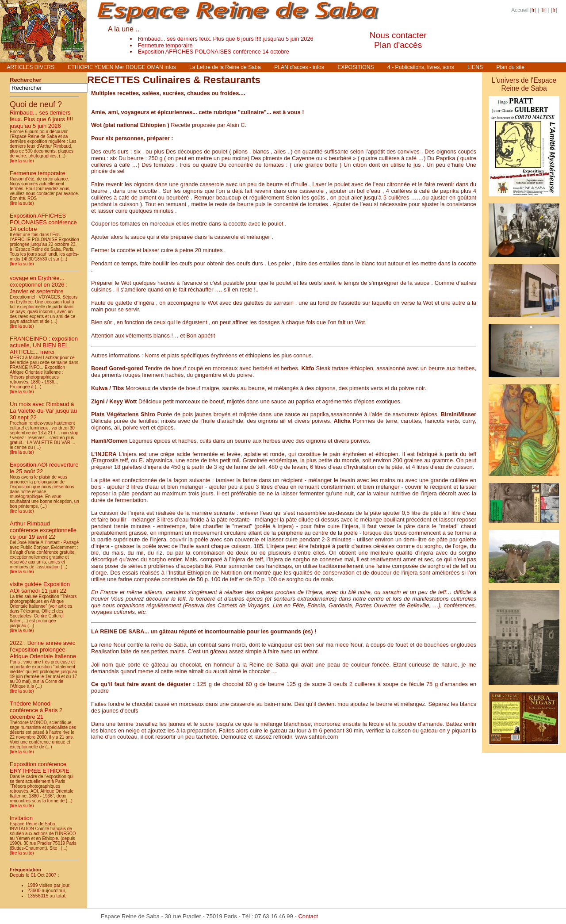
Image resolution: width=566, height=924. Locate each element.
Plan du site (511, 67)
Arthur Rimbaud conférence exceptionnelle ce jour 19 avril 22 (43, 530)
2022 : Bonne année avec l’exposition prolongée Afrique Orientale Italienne (43, 650)
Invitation (21, 818)
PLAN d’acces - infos (299, 67)
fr (533, 10)
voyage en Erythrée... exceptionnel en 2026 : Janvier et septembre (39, 285)
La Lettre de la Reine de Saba (225, 67)
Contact (308, 916)
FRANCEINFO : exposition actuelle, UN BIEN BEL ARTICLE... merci (44, 345)
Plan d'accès (398, 45)
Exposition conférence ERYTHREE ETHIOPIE (40, 767)
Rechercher (26, 80)
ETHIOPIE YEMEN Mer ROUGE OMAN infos (122, 67)
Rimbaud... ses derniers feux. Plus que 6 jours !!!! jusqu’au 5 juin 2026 (226, 39)
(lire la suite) (22, 161)
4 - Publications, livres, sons (421, 67)
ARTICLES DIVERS (31, 67)
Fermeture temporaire (165, 45)
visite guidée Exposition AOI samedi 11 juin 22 (40, 587)
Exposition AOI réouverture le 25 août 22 (44, 468)
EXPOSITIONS (356, 67)
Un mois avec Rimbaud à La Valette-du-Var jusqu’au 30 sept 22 (43, 411)
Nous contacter (398, 35)
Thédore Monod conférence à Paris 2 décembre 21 (36, 710)
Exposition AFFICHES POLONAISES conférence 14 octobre (214, 52)
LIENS (475, 67)
